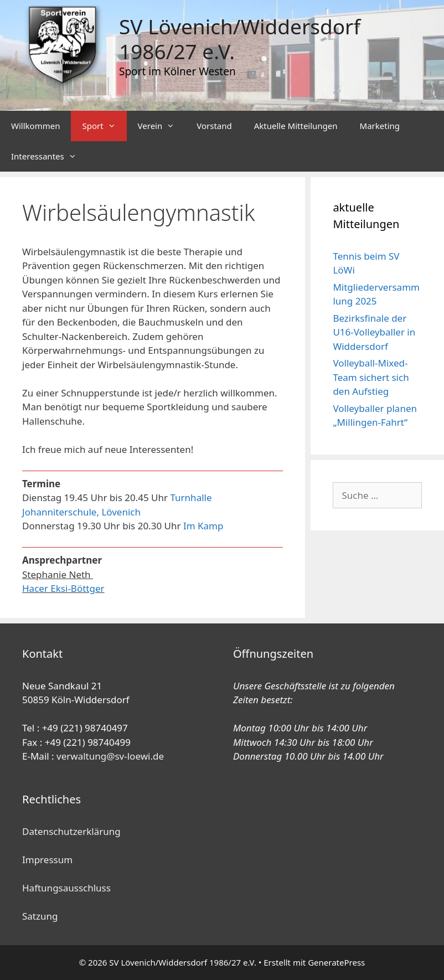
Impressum (47, 860)
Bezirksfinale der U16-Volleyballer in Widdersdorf (374, 332)
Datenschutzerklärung (71, 831)
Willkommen (35, 126)
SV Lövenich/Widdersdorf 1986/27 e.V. (240, 38)
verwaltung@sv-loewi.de (110, 756)
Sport (104, 126)
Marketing (380, 126)
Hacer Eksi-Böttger (63, 588)
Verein (162, 126)
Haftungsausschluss (66, 888)
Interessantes (49, 156)
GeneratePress (336, 962)
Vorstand (214, 126)
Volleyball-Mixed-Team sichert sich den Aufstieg (371, 377)
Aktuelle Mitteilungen (296, 126)
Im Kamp (203, 526)
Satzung (40, 916)
